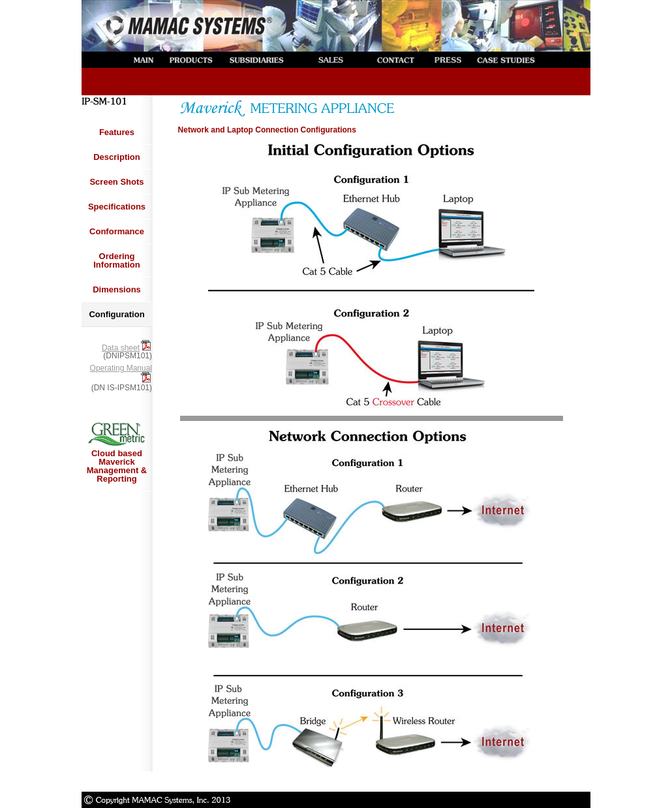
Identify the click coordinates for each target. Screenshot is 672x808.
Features (117, 132)
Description (117, 157)
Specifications (117, 207)
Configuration (116, 314)
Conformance (117, 231)
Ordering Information (117, 260)
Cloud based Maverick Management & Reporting (117, 451)
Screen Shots (116, 182)
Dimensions (117, 289)
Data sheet (127, 348)
